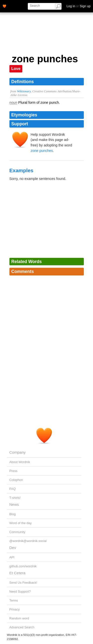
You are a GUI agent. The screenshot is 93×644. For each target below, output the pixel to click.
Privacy (15, 609)
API (12, 557)
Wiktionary (24, 91)
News (14, 504)
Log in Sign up (78, 6)
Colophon (16, 480)
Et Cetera (17, 573)
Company (18, 452)
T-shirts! (15, 498)
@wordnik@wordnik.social (28, 541)
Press (14, 471)
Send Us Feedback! (23, 583)
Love (16, 69)
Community (17, 532)
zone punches (42, 151)
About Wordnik (20, 462)
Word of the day (21, 523)
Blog (13, 514)
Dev (13, 548)
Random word (19, 618)
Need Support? (20, 592)
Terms (14, 600)
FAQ (13, 489)
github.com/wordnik (23, 566)
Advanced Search (22, 627)
